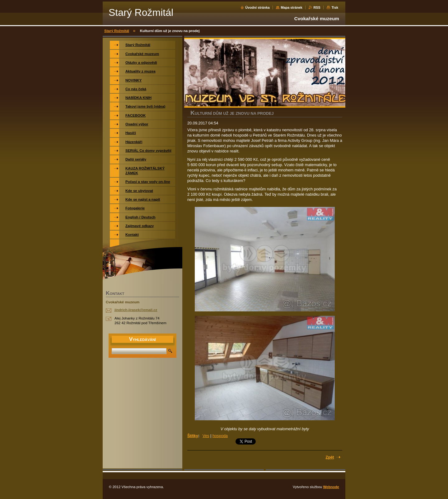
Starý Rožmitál (117, 31)
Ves (206, 436)
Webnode (331, 487)
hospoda (220, 436)
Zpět (330, 457)
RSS (317, 7)
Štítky (193, 436)
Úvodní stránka (257, 7)
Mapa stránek (292, 7)
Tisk (335, 7)
